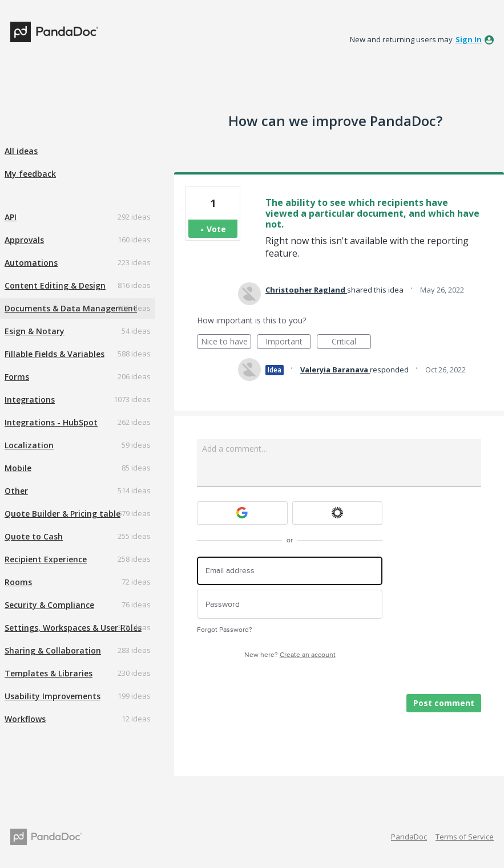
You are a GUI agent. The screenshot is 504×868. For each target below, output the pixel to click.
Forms (17, 377)
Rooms (18, 582)
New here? (290, 655)
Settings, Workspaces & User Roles (73, 628)
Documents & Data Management (71, 308)
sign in (469, 39)
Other (16, 491)
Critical (351, 342)
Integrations (30, 399)
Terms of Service (465, 837)
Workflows (25, 719)
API (11, 217)
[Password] (290, 604)
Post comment (444, 703)
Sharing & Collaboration (53, 650)
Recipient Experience (46, 559)
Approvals (24, 240)
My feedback (30, 174)
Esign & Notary (35, 331)
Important (288, 342)
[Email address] (290, 571)
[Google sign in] (242, 513)
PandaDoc (409, 837)
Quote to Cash (34, 536)
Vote (216, 229)
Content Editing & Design (55, 285)
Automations (31, 263)
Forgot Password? (225, 630)
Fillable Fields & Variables (55, 354)
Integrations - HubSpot (51, 422)
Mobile (18, 468)
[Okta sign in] (338, 513)
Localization (29, 445)
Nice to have (226, 342)
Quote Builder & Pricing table (63, 514)
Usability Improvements (53, 696)
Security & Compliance (49, 605)
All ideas (21, 151)
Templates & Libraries (49, 673)
